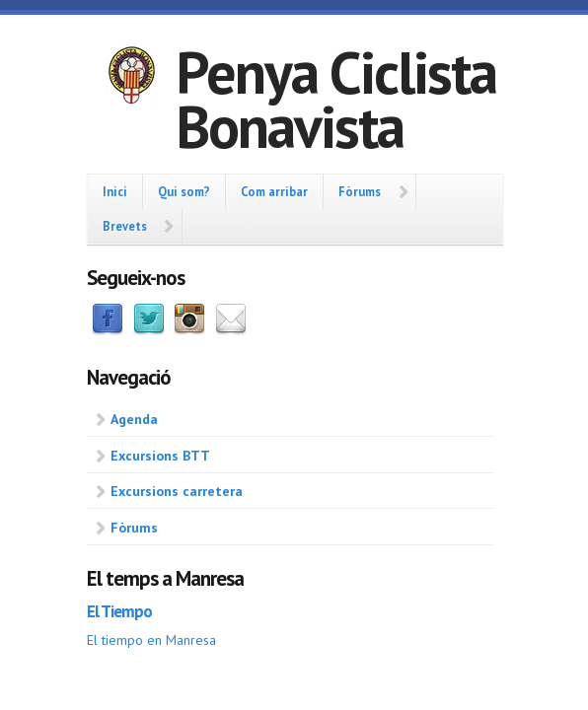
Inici (115, 191)
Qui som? (184, 191)
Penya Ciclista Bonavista (336, 99)
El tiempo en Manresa (151, 640)
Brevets (125, 226)
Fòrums (360, 191)
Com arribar (274, 191)
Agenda (134, 419)
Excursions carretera (177, 491)
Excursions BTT (160, 456)
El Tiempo (119, 611)
